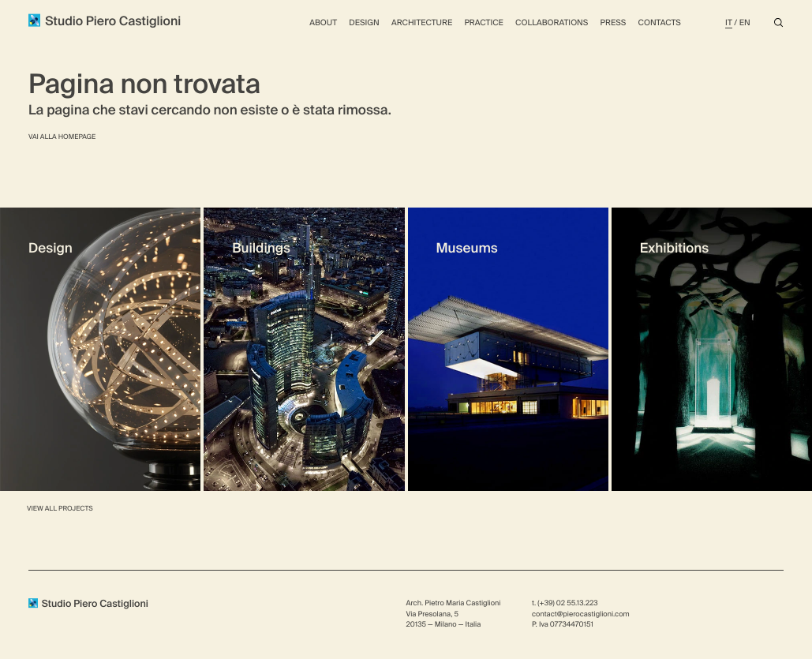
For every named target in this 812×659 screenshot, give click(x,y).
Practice (483, 23)
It (729, 23)
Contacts (660, 23)
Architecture (422, 23)
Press (614, 23)
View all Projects (60, 509)
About (323, 23)
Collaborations (552, 23)
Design (364, 23)
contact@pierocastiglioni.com (581, 614)
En (745, 23)
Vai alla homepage (62, 137)
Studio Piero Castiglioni (105, 21)
